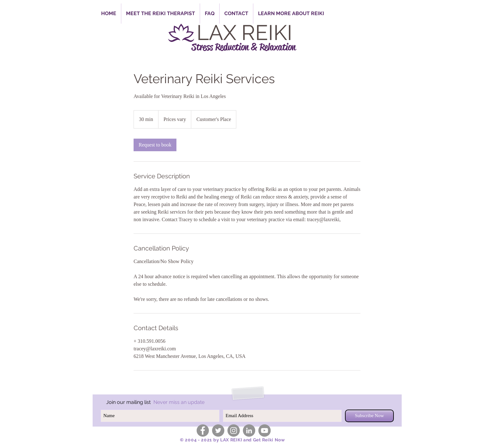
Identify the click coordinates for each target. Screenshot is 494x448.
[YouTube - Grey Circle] (264, 431)
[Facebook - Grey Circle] (203, 431)
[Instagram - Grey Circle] (234, 431)
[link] (155, 145)
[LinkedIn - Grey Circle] (249, 431)
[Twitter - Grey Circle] (218, 431)
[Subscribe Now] (369, 416)
